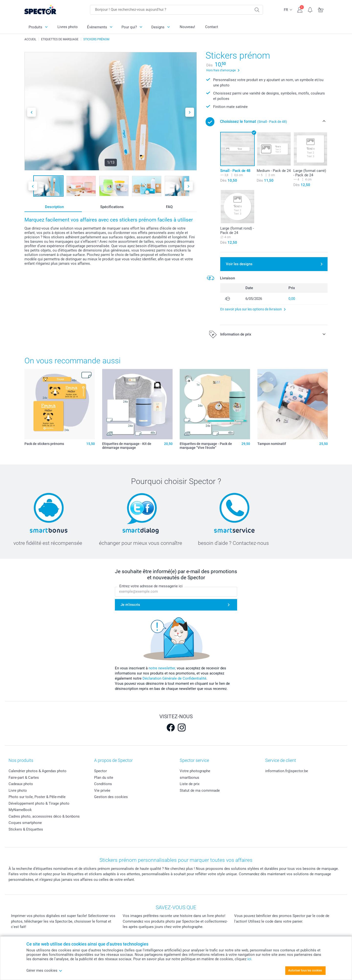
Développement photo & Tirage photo (39, 803)
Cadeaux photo (21, 784)
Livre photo (18, 790)
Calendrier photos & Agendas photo (38, 771)
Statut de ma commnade (200, 790)
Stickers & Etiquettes (26, 829)
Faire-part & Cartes (24, 778)
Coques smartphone (25, 823)
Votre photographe (195, 771)
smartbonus (189, 778)
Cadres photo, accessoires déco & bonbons (44, 816)
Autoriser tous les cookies (305, 970)
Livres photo (68, 27)
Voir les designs (239, 264)
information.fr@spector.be (287, 771)
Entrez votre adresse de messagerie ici (151, 586)
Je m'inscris (130, 605)
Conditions (103, 784)
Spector (100, 771)
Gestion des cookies (111, 797)
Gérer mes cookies (44, 970)
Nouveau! (187, 27)
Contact (212, 27)
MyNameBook (20, 810)
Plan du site (104, 778)
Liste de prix (190, 784)
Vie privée (102, 790)
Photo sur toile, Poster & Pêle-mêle (37, 797)
